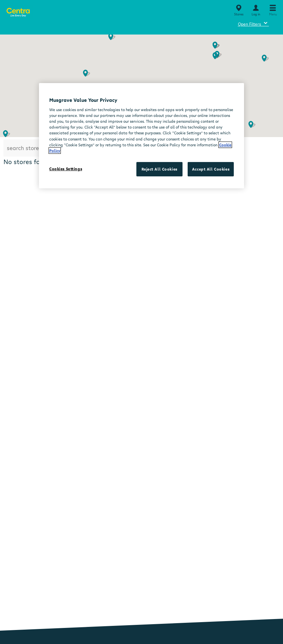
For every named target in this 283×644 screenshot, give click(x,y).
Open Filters (253, 23)
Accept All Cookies (211, 169)
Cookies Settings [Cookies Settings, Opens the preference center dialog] (66, 169)
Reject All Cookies (159, 169)
